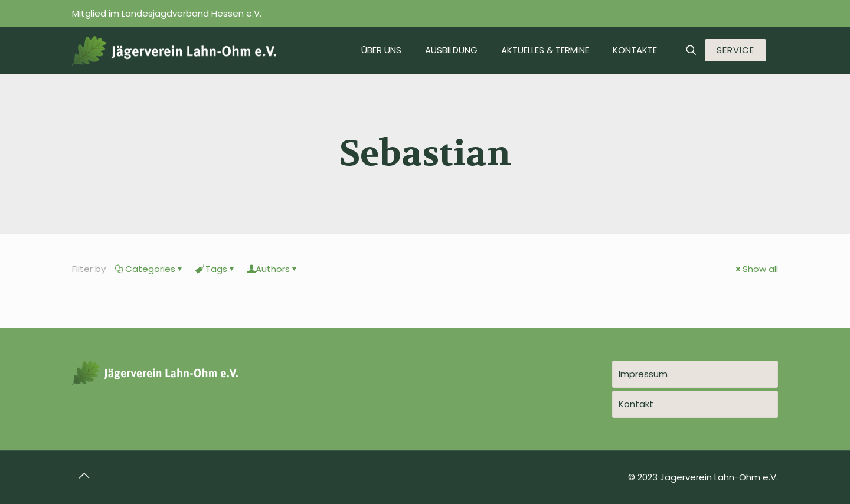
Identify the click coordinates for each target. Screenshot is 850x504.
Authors (273, 269)
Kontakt (636, 404)
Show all (756, 269)
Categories (149, 269)
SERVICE (735, 50)
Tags (215, 269)
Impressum (643, 374)
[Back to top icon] (84, 476)
